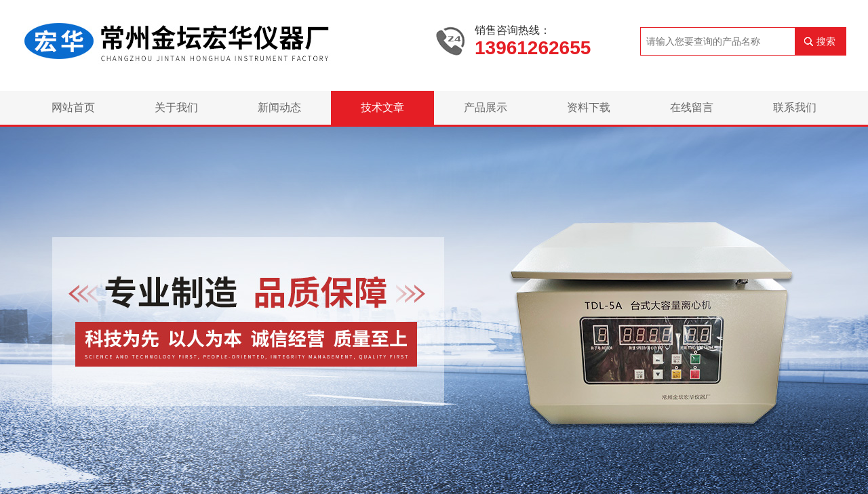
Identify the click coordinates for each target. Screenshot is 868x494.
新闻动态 (279, 107)
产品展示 (486, 107)
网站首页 (73, 107)
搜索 (826, 41)
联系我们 (795, 107)
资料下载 (589, 107)
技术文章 (382, 107)
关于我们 (176, 107)
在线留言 (692, 107)
